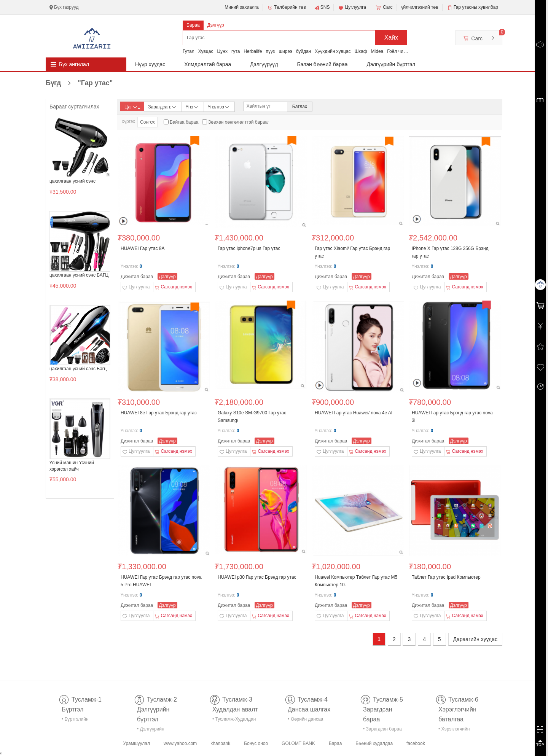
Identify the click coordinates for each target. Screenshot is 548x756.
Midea (377, 51)
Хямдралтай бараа (208, 64)
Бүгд (79, 83)
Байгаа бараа (184, 122)
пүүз (270, 51)
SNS (322, 8)
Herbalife (253, 51)
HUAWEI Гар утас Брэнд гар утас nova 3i (452, 417)
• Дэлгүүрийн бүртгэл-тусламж (155, 730)
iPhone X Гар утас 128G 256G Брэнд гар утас (450, 252)
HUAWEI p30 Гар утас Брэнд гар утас (257, 577)
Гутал (189, 51)
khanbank (220, 743)
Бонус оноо (256, 743)
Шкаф (361, 51)
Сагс (384, 8)
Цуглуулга (352, 8)
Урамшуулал (136, 743)
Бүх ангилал (74, 64)
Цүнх (222, 51)
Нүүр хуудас (150, 64)
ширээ (285, 51)
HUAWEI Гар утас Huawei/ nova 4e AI (354, 413)
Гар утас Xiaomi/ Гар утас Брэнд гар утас (352, 252)
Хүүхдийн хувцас (333, 51)
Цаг (132, 107)
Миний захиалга (241, 7)
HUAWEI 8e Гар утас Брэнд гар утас (159, 413)
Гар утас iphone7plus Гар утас (249, 248)
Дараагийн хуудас (475, 639)
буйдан (304, 51)
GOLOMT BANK (298, 743)
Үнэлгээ (219, 106)
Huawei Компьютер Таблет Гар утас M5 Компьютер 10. (356, 581)
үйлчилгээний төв (420, 7)
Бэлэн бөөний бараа (323, 64)
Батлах (300, 107)
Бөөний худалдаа (374, 743)
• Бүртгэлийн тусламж (75, 720)
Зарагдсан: (163, 106)
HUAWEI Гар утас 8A (143, 248)
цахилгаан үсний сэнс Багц (78, 369)
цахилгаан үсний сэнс (72, 181)
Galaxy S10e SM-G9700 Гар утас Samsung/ (252, 417)
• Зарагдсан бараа (382, 729)
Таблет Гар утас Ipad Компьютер (446, 577)
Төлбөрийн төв (287, 8)
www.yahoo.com (180, 743)
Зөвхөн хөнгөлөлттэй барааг (239, 122)
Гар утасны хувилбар (476, 7)
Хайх (391, 37)
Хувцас (206, 51)
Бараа (193, 25)
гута (236, 51)
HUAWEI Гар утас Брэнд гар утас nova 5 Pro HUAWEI (161, 581)
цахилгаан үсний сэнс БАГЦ (79, 275)
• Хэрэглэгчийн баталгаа (454, 730)
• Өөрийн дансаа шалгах (305, 720)
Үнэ (193, 106)
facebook (416, 743)
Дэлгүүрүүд (264, 64)
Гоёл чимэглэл (402, 51)
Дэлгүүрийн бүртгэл (391, 64)
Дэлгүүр (216, 25)
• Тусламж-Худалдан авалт (234, 720)
